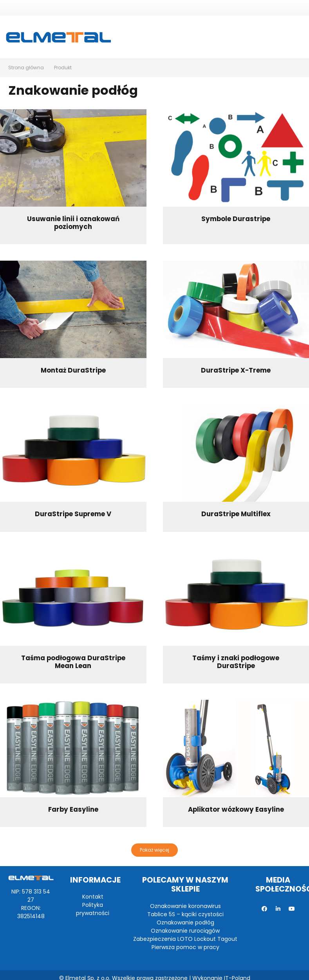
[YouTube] (292, 909)
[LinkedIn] (278, 909)
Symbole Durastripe (236, 219)
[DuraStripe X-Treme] (236, 309)
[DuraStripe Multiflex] (236, 453)
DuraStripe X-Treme (236, 370)
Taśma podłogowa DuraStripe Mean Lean (73, 662)
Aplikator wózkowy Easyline (236, 809)
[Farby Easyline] (73, 749)
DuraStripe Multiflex (236, 514)
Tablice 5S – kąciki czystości (185, 914)
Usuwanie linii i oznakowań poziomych (73, 223)
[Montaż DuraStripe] (73, 309)
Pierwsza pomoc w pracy (185, 947)
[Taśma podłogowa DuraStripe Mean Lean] (73, 597)
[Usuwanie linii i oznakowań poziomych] (73, 158)
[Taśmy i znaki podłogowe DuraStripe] (236, 597)
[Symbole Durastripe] (236, 158)
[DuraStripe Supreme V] (73, 453)
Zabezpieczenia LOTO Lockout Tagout (185, 939)
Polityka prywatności (93, 909)
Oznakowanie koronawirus (185, 906)
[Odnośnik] (58, 37)
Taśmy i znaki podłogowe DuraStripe (236, 662)
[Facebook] (265, 909)
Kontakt (93, 897)
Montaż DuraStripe (73, 370)
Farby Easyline (73, 809)
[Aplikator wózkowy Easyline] (236, 749)
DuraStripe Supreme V (73, 514)
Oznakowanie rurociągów (185, 931)
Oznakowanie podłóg (185, 922)
